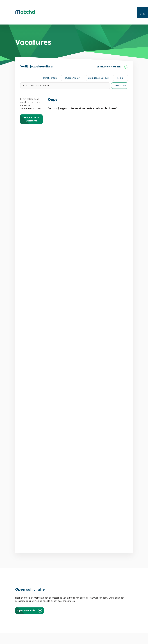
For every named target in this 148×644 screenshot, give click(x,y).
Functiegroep (50, 78)
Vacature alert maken (112, 67)
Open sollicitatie (29, 611)
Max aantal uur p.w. (99, 78)
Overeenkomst (73, 78)
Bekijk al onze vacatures (31, 119)
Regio (120, 78)
